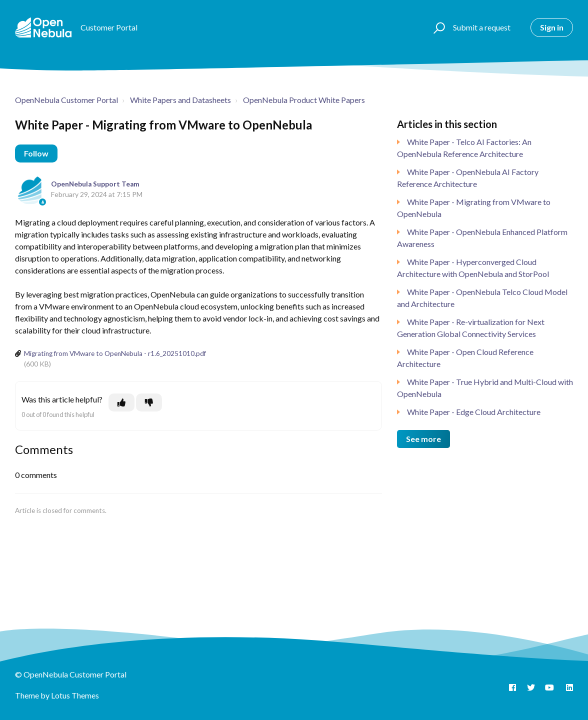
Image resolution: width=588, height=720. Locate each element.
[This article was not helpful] (149, 402)
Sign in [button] (552, 27)
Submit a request (482, 27)
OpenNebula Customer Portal (66, 100)
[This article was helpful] (121, 402)
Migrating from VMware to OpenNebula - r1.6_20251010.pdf (115, 353)
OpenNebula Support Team (95, 184)
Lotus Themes (75, 695)
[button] (438, 27)
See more (423, 439)
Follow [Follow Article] (36, 153)
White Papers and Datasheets (180, 100)
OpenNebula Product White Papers (304, 100)
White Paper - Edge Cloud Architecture (474, 412)
